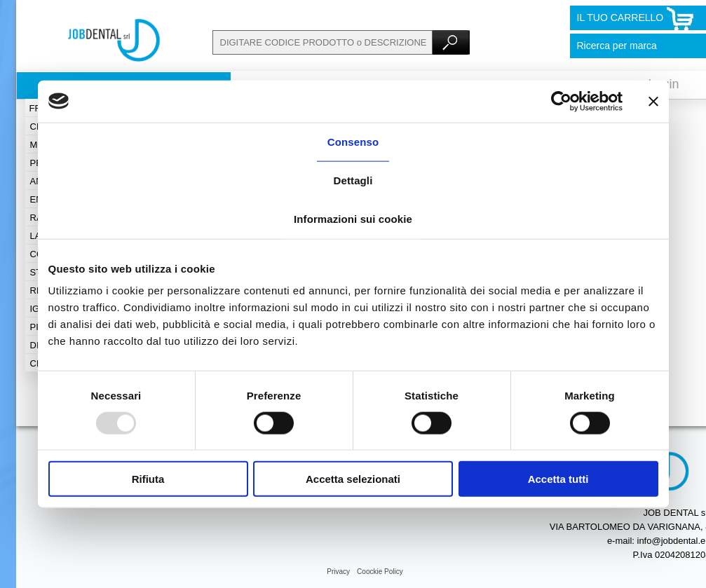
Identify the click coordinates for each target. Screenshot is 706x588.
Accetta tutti (558, 479)
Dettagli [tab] (353, 180)
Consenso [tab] (353, 141)
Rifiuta (148, 479)
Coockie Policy (380, 572)
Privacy (338, 572)
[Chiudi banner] (653, 101)
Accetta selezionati (353, 479)
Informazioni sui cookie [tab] (353, 218)
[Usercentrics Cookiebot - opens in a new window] (561, 101)
